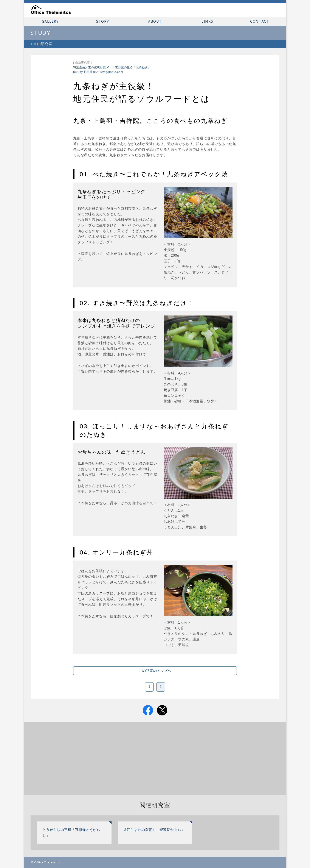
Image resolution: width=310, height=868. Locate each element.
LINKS (207, 21)
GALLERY (50, 21)
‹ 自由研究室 (41, 44)
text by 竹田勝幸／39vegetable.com (98, 72)
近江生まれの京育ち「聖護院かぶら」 (154, 830)
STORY (103, 21)
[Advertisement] (155, 759)
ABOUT (155, 21)
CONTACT (260, 21)
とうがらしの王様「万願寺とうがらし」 (71, 833)
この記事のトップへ (155, 671)
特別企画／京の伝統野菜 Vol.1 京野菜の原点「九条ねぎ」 (112, 67)
